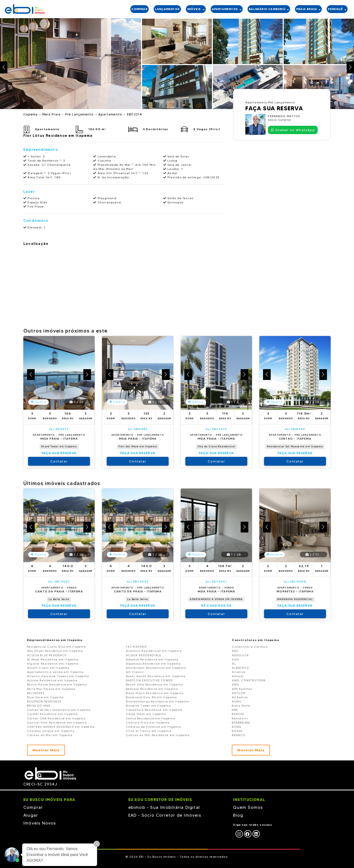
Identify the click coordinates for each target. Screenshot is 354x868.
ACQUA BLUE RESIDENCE (47, 655)
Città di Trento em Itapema (149, 731)
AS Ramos (240, 697)
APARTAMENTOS (227, 9)
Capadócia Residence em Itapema (154, 710)
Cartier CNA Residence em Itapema (56, 718)
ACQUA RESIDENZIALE (144, 655)
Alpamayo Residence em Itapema (153, 664)
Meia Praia (52, 114)
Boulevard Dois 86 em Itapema (151, 697)
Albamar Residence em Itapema (152, 659)
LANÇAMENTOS (167, 9)
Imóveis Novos (40, 823)
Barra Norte (241, 706)
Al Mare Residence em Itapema (53, 659)
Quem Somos (248, 807)
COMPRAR (139, 9)
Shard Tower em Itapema (59, 446)
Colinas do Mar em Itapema (50, 735)
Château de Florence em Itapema (154, 727)
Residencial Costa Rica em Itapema (57, 647)
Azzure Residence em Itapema (52, 680)
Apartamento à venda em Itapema (55, 672)
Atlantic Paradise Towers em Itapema (58, 676)
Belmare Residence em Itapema (152, 689)
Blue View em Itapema (45, 697)
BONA (236, 727)
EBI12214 (135, 114)
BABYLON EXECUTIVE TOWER (149, 680)
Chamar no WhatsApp (293, 130)
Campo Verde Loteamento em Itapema (59, 710)
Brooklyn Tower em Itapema (148, 706)
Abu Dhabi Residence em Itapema (55, 651)
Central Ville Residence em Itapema (57, 722)
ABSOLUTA (240, 655)
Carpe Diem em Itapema (146, 714)
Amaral (238, 676)
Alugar (31, 815)
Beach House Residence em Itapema (57, 684)
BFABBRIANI (241, 722)
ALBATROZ (240, 668)
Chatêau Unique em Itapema (51, 731)
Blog (238, 815)
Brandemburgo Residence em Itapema (157, 701)
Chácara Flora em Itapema (148, 722)
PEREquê (337, 9)
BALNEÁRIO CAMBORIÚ (269, 9)
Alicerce (239, 672)
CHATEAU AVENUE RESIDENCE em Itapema (61, 727)
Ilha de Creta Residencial (216, 446)
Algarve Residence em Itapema (53, 664)
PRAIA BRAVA (308, 9)
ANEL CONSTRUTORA (249, 680)
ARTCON (239, 693)
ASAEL (237, 701)
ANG (236, 684)
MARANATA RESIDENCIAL (295, 599)
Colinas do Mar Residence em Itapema (158, 735)
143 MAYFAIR (136, 647)
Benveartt (240, 718)
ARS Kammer (242, 689)
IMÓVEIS (196, 9)
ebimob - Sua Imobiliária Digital (164, 807)
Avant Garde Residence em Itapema (156, 676)
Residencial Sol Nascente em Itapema (295, 446)
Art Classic (135, 672)
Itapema (31, 114)
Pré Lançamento (80, 114)
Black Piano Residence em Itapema (155, 693)
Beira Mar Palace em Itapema (51, 689)
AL (234, 664)
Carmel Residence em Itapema (52, 714)
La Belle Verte (59, 599)
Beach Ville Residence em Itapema (155, 684)
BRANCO (239, 735)
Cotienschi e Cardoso (250, 647)
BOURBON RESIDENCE (44, 701)
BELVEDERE (36, 693)
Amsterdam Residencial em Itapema (156, 668)
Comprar (33, 807)
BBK (235, 710)
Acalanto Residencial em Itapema (154, 651)
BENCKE (238, 714)
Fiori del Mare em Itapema (138, 446)
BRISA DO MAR (39, 706)
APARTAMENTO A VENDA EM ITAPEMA (216, 599)
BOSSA (237, 731)
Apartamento (111, 114)
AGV (236, 659)
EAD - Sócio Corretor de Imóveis (165, 815)
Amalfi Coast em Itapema (48, 668)
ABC (235, 651)
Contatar (59, 461)
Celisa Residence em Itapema (150, 718)
